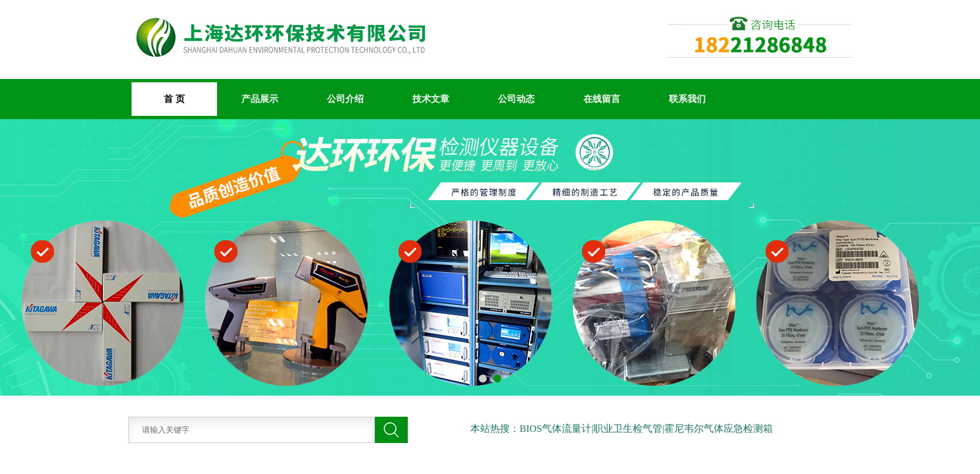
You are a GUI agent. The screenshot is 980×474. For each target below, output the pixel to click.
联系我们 (687, 99)
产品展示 (260, 99)
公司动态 (516, 99)
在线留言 (602, 99)
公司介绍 (345, 99)
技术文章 (431, 99)
